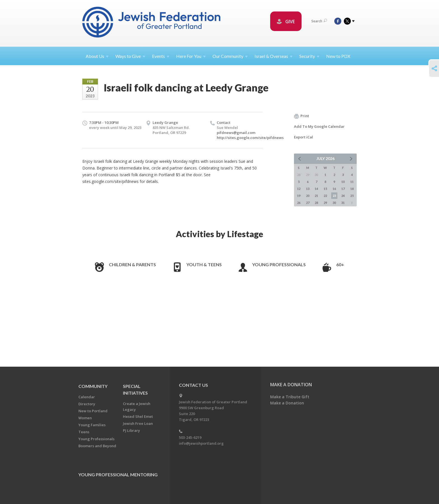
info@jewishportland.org (201, 443)
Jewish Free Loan (138, 423)
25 (352, 196)
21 (316, 196)
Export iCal (303, 137)
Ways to (130, 56)
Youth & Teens (204, 264)
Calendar (87, 397)
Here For (191, 56)
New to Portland (93, 411)
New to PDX (338, 56)
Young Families (92, 425)
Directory (87, 404)
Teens (84, 432)
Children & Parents (132, 264)
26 (299, 203)
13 (308, 189)
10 (343, 182)
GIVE (286, 22)
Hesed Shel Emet (138, 416)
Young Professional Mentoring (118, 474)
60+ (340, 264)
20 (308, 196)
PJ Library (131, 430)
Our (230, 56)
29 (325, 203)
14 (316, 189)
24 (343, 196)
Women (85, 418)
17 (343, 189)
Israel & (274, 56)
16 (334, 189)
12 (299, 189)
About (97, 56)
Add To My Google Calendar (319, 126)
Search (319, 21)
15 (325, 189)
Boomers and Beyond (97, 446)
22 (325, 196)
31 (343, 203)
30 (334, 203)
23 (334, 196)
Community (93, 386)
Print (302, 116)
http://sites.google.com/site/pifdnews (250, 138)
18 (352, 189)
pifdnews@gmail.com (236, 133)
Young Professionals (279, 264)
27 (308, 203)
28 (316, 203)
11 (352, 182)
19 (299, 196)
